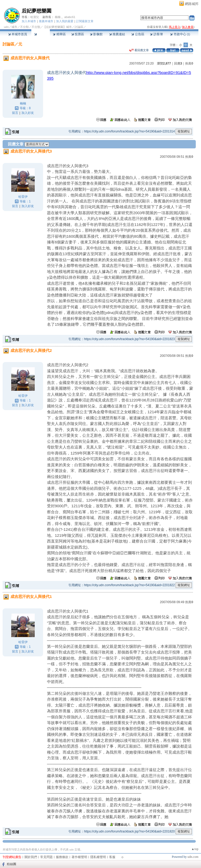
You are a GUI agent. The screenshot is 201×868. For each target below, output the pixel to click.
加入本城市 (29, 21)
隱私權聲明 (98, 857)
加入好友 (28, 113)
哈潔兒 (35, 17)
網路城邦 (192, 4)
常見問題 (46, 857)
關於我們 (31, 857)
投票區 (78, 34)
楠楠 (58, 17)
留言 (15, 113)
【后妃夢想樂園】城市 (57, 27)
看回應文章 (139, 50)
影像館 (96, 34)
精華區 (59, 34)
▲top (195, 849)
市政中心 (180, 34)
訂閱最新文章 (85, 21)
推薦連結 (117, 34)
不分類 (24, 27)
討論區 (41, 34)
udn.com (193, 857)
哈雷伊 (23, 197)
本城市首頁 (18, 34)
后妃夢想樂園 (37, 11)
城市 (14, 27)
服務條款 (62, 857)
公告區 (138, 34)
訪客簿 (156, 34)
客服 (112, 857)
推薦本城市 (46, 21)
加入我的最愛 (65, 21)
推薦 (189, 63)
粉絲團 (11, 864)
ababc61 (70, 17)
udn (6, 27)
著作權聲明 (79, 857)
